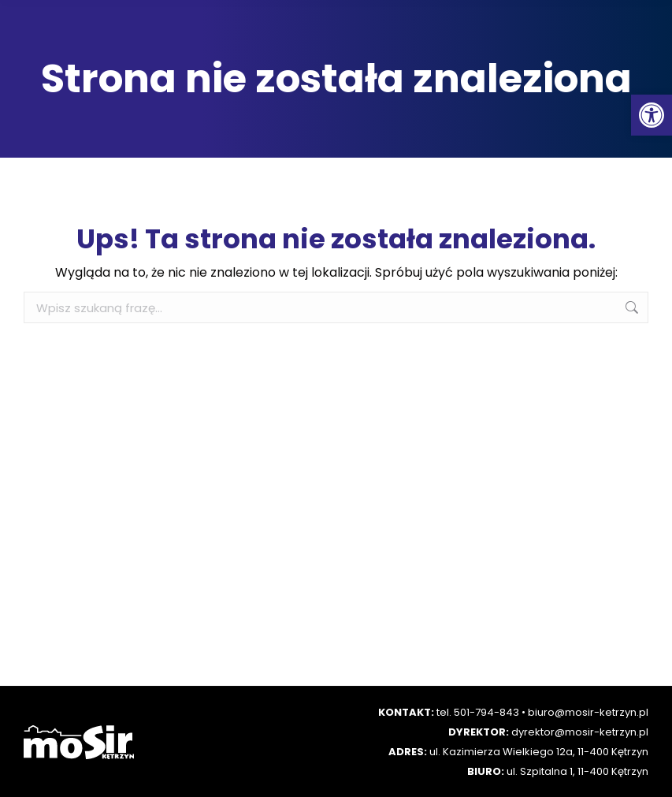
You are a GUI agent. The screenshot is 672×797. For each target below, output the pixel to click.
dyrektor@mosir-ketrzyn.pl (580, 732)
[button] (652, 115)
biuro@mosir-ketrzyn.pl (588, 712)
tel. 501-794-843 (478, 712)
